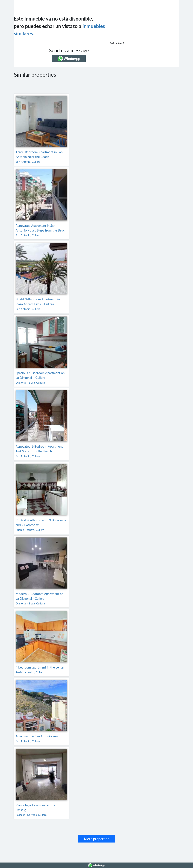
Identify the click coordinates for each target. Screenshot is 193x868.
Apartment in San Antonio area (37, 736)
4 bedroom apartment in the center (40, 667)
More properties (96, 839)
